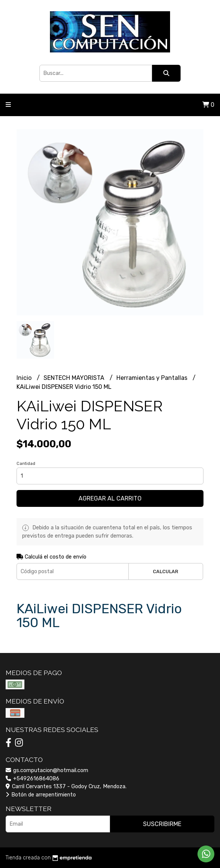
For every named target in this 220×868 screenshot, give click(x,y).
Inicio (25, 378)
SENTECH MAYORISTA (75, 378)
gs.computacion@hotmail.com (47, 770)
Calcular (166, 571)
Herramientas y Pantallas (153, 378)
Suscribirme (162, 824)
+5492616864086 (32, 779)
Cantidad (26, 464)
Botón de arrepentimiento (41, 795)
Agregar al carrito (110, 498)
